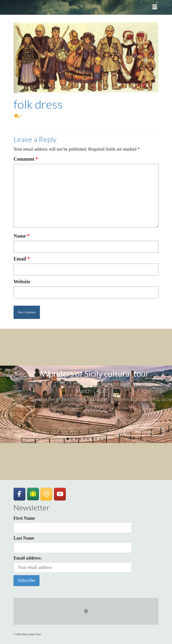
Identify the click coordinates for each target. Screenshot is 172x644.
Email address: (73, 564)
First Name (24, 518)
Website (22, 282)
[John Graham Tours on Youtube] (60, 494)
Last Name (24, 538)
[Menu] (155, 7)
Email (22, 259)
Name (22, 236)
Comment (26, 159)
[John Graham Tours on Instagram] (46, 494)
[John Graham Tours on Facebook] (19, 494)
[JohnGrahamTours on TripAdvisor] (33, 494)
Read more (144, 432)
